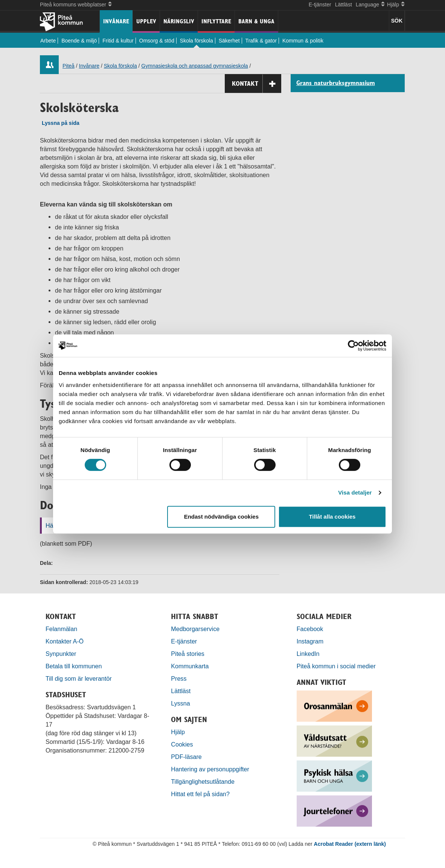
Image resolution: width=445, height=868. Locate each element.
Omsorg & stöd (157, 41)
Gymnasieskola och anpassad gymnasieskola (194, 66)
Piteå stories (188, 654)
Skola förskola (197, 41)
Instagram (310, 641)
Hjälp (178, 732)
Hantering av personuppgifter (210, 769)
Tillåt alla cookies (332, 517)
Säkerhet (229, 41)
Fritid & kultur (118, 41)
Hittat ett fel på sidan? (200, 794)
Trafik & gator (261, 41)
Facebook (310, 629)
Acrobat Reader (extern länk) (350, 844)
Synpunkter (61, 654)
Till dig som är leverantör (79, 678)
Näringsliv (179, 21)
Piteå (69, 66)
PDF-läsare (186, 757)
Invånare (116, 21)
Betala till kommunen (74, 666)
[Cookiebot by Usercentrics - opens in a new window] (353, 346)
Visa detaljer (355, 492)
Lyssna (180, 703)
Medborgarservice (195, 629)
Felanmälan (61, 629)
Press (179, 678)
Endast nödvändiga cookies (221, 517)
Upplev (146, 21)
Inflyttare (216, 21)
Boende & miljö (79, 41)
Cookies (182, 744)
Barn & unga (256, 21)
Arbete (48, 41)
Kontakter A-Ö (65, 641)
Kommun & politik (303, 41)
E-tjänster (320, 5)
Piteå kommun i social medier (336, 666)
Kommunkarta (190, 666)
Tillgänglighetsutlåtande (203, 782)
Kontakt (257, 84)
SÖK (397, 21)
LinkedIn (308, 654)
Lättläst (344, 5)
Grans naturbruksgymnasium (336, 83)
